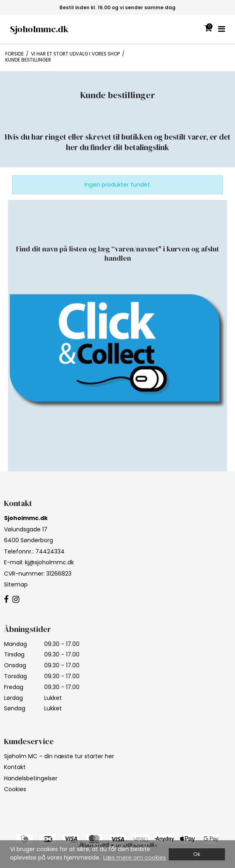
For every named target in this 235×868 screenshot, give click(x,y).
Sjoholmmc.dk (39, 29)
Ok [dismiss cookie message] (197, 854)
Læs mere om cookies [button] (135, 858)
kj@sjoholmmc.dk (49, 562)
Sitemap (16, 584)
